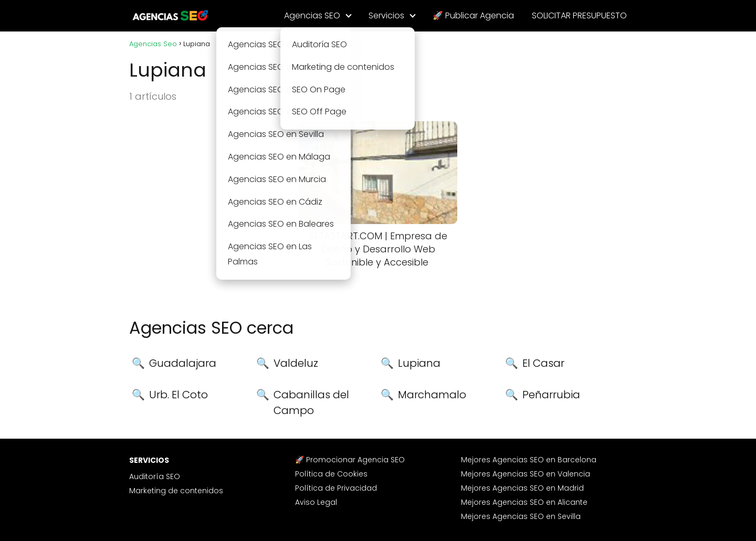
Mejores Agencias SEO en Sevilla (521, 516)
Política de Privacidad (336, 488)
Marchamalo (432, 395)
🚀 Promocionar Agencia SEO (350, 460)
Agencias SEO (312, 15)
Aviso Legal (316, 502)
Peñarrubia (551, 395)
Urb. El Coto (178, 395)
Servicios (386, 15)
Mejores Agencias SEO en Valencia (526, 474)
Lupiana (419, 363)
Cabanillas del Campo (311, 402)
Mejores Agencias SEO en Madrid (522, 488)
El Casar (543, 363)
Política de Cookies (331, 474)
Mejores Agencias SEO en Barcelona (529, 460)
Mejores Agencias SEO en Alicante (524, 502)
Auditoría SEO (155, 476)
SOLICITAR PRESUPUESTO (579, 15)
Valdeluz (296, 363)
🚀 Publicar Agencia (473, 15)
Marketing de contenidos (176, 491)
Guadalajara (183, 363)
